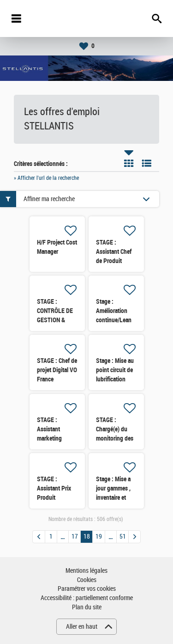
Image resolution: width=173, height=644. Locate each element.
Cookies (87, 580)
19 (99, 537)
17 (75, 537)
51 (123, 537)
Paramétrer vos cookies (87, 589)
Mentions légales (86, 571)
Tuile (129, 163)
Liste (147, 163)
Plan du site (87, 607)
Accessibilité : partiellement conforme (87, 598)
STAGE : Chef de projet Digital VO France (57, 370)
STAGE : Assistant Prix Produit (54, 488)
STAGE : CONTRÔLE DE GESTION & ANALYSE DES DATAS (55, 320)
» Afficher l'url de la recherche (46, 178)
